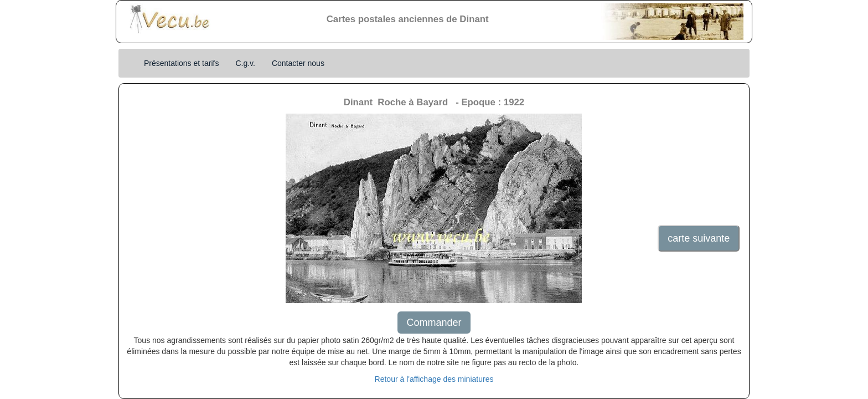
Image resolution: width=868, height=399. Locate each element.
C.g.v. (245, 63)
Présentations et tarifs (181, 63)
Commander (434, 323)
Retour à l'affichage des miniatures (434, 379)
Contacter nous (298, 63)
